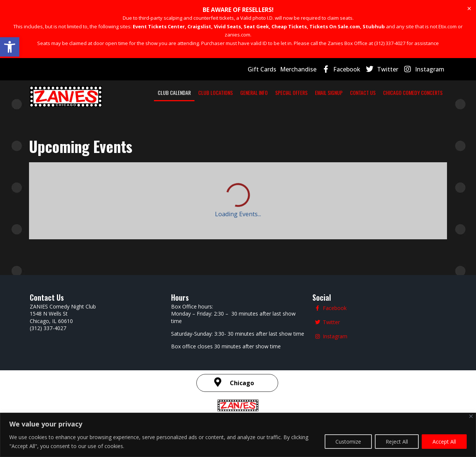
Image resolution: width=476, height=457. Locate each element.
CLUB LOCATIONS (216, 92)
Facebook (347, 69)
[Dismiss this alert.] (469, 9)
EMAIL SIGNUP (329, 92)
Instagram (430, 69)
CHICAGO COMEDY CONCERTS (413, 92)
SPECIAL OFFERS (291, 92)
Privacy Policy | (231, 355)
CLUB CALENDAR (174, 92)
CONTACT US (363, 92)
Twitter (388, 69)
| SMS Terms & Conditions (349, 354)
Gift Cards (262, 69)
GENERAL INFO (254, 92)
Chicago (242, 315)
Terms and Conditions (278, 355)
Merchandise (298, 69)
